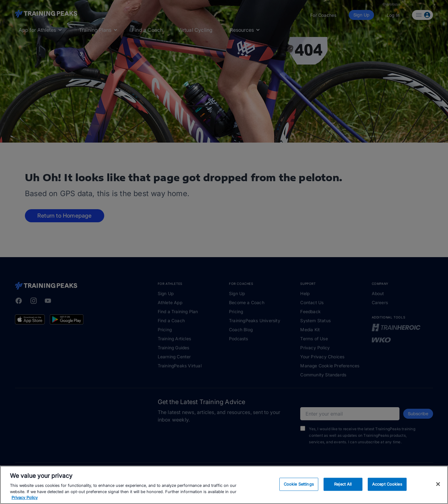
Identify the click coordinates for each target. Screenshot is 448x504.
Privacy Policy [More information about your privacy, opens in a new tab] (25, 497)
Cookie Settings (299, 484)
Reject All (343, 484)
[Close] (438, 484)
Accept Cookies (387, 484)
